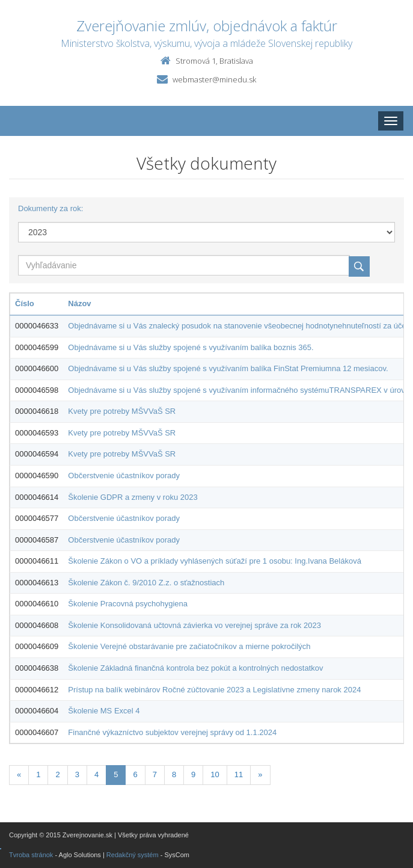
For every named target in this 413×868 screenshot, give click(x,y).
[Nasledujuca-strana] (260, 775)
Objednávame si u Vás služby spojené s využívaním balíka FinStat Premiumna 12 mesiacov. (228, 368)
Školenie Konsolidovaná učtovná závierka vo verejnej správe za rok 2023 (194, 625)
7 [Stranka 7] (155, 774)
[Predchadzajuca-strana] (19, 775)
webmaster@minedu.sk (214, 79)
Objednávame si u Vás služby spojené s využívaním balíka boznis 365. (191, 347)
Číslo (25, 303)
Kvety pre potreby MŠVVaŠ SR (122, 411)
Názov (79, 303)
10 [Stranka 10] (215, 774)
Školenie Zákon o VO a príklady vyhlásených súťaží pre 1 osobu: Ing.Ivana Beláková (215, 561)
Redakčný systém (133, 855)
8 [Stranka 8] (174, 774)
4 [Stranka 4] (96, 774)
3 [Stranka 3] (77, 774)
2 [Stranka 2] (57, 774)
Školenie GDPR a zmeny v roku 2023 (133, 497)
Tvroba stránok (31, 855)
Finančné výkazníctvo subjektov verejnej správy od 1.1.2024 (172, 732)
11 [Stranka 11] (239, 774)
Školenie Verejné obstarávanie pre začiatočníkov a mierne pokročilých (189, 646)
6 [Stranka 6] (135, 774)
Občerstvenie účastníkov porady (124, 476)
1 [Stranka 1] (38, 774)
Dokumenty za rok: (50, 208)
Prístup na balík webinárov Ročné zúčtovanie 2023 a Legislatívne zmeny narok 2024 (214, 690)
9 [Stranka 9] (193, 774)
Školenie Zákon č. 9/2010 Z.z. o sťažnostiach (146, 583)
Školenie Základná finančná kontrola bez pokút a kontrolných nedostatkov (195, 668)
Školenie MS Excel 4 (104, 711)
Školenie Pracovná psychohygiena (128, 604)
